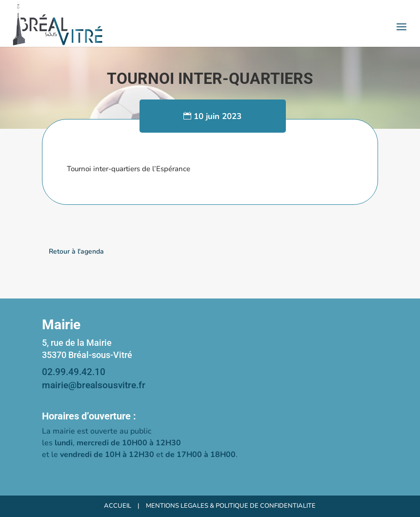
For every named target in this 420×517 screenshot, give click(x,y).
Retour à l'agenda (76, 251)
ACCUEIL (118, 506)
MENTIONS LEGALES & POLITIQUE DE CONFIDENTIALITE (231, 506)
